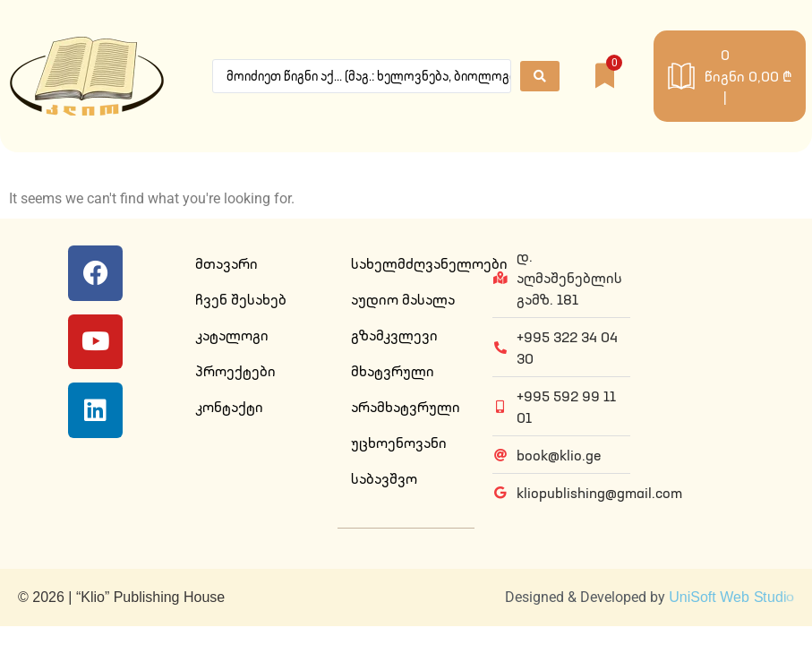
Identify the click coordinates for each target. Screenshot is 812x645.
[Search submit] (540, 76)
